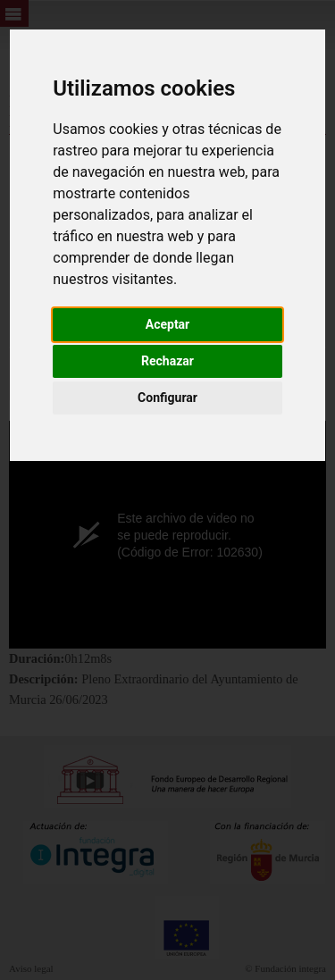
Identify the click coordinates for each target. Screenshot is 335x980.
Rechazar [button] (167, 361)
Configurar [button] (167, 398)
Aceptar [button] (168, 324)
